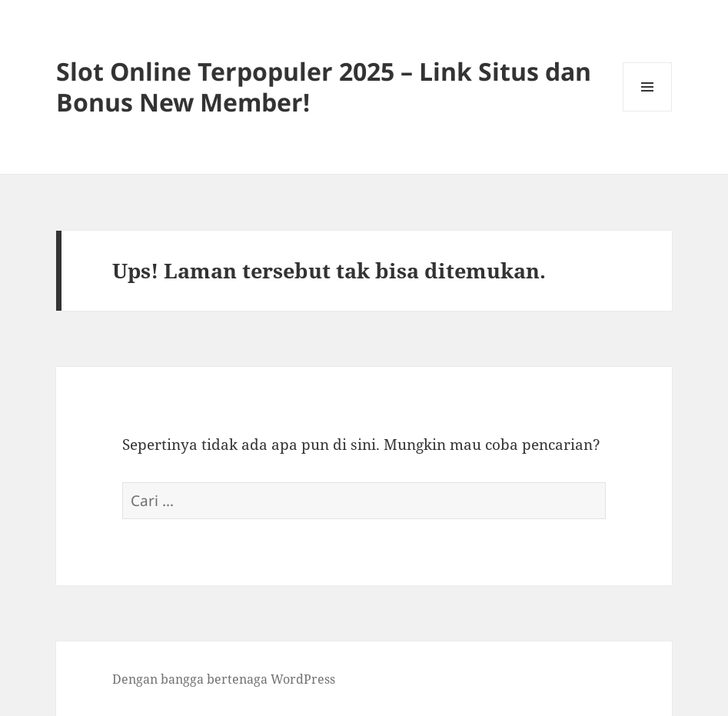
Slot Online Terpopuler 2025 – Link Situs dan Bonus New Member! (324, 87)
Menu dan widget (648, 111)
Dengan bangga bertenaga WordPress (224, 679)
